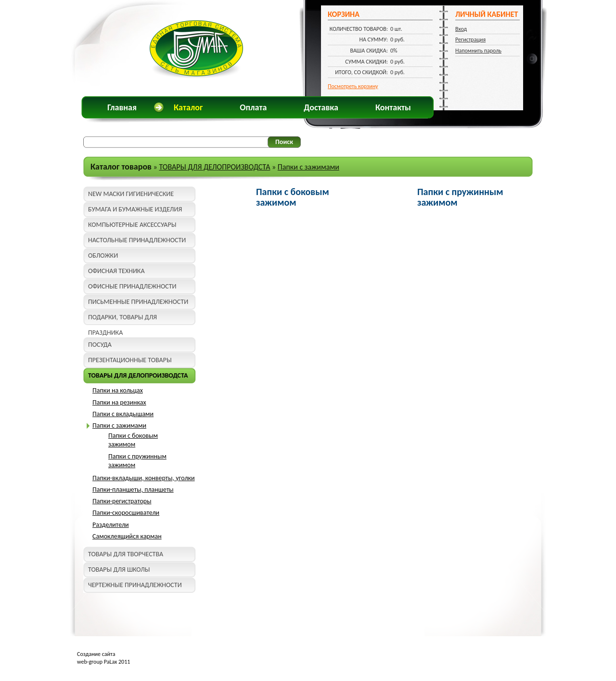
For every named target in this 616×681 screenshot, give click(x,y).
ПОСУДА (100, 345)
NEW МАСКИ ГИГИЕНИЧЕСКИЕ (131, 194)
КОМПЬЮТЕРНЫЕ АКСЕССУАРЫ (132, 225)
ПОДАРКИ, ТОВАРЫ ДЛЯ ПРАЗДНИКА (122, 319)
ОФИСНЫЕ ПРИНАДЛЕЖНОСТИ (132, 286)
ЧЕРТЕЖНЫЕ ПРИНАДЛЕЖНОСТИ (135, 585)
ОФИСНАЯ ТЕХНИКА (116, 271)
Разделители (111, 525)
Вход (461, 29)
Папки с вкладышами (123, 414)
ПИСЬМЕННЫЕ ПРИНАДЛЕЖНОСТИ (138, 302)
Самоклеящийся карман (127, 536)
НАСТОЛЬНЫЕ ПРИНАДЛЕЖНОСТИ (137, 240)
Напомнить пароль (478, 51)
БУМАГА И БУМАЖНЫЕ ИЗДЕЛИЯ (135, 209)
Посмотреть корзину (353, 86)
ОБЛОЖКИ (103, 255)
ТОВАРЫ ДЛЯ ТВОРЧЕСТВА (126, 554)
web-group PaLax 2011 (103, 662)
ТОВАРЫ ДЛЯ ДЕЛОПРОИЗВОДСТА (214, 167)
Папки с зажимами (308, 167)
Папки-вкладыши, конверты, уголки (144, 478)
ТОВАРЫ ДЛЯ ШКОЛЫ (119, 570)
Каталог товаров (121, 167)
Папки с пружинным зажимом (460, 197)
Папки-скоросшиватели (126, 513)
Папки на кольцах (118, 390)
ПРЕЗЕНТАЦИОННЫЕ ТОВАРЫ (130, 360)
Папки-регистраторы (122, 501)
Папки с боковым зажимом (133, 440)
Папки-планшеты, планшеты (133, 490)
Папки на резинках (119, 402)
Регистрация (470, 39)
